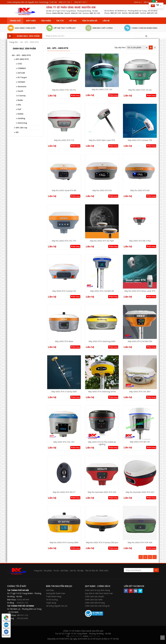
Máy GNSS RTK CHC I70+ (64, 442)
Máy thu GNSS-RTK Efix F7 (64, 492)
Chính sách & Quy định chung (97, 590)
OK (156, 570)
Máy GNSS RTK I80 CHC (140, 442)
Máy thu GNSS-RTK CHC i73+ (64, 241)
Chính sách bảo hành (94, 600)
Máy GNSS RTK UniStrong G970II (102, 392)
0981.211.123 (64, 2)
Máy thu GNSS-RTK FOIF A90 (140, 542)
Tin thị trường (52, 600)
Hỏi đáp (80, 571)
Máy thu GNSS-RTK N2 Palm (102, 241)
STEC (20, 64)
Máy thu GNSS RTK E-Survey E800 (64, 542)
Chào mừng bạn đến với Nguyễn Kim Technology (28, 2)
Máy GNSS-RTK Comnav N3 (64, 291)
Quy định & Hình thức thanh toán (99, 593)
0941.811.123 (80, 2)
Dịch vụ (137, 2)
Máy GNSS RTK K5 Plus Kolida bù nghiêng (102, 443)
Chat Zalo (6, 626)
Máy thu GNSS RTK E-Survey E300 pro (102, 542)
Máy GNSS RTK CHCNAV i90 (102, 291)
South (20, 91)
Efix (19, 105)
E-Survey (22, 96)
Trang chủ (15, 21)
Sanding (21, 118)
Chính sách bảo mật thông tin (97, 606)
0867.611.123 (116, 13)
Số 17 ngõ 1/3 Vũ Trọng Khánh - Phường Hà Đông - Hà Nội (24, 595)
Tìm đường (6, 619)
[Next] (155, 557)
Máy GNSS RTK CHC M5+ (140, 392)
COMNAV (22, 68)
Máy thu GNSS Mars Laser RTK (102, 140)
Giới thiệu (31, 21)
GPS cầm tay (21, 128)
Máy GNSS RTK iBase (64, 341)
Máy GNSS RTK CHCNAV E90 (140, 341)
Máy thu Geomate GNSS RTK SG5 (102, 492)
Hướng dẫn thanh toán (56, 593)
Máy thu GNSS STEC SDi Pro (64, 90)
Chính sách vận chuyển (94, 596)
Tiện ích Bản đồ (90, 21)
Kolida (20, 114)
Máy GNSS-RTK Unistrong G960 (102, 341)
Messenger (6, 633)
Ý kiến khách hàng (54, 596)
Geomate (22, 86)
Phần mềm (104, 571)
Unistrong (22, 123)
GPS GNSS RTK (22, 59)
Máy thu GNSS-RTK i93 (102, 190)
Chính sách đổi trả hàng (95, 603)
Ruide (20, 100)
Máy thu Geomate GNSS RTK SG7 (140, 492)
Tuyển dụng (51, 603)
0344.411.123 (76, 13)
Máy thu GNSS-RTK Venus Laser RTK (140, 291)
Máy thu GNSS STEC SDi (102, 89)
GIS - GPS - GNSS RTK (21, 55)
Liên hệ (106, 21)
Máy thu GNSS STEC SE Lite (140, 90)
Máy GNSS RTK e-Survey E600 (64, 392)
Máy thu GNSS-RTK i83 (140, 190)
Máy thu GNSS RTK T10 (64, 140)
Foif (19, 109)
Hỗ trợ (146, 2)
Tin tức (60, 21)
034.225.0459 (134, 13)
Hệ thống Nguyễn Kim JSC (57, 606)
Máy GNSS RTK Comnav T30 (140, 140)
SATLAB (21, 73)
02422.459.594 (58, 13)
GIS (17, 132)
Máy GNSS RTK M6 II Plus (140, 241)
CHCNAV (21, 82)
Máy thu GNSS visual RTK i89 (64, 190)
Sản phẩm (46, 21)
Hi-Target (22, 77)
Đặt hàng (75, 95)
